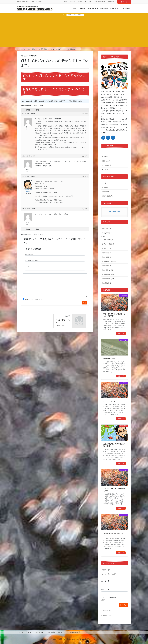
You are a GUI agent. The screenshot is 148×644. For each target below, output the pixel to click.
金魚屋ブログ (62, 632)
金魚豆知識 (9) (107, 283)
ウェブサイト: (29, 266)
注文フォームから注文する (75, 15)
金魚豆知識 (106, 192)
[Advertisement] (74, 31)
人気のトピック (106, 611)
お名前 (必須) (29, 254)
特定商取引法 (112, 2)
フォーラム (27, 49)
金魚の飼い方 (106, 187)
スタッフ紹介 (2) (107, 240)
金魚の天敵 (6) (107, 253)
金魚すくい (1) (107, 248)
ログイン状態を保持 (110, 599)
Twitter (80, 2)
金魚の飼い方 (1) (107, 270)
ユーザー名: (106, 581)
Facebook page (114, 211)
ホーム (104, 152)
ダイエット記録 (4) (108, 244)
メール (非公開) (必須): (31, 260)
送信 (84, 303)
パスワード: (106, 589)
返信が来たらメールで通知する (33, 299)
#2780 (86, 176)
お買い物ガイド (40, 632)
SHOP (65, 2)
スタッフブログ (107, 233)
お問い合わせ (124, 2)
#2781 (86, 209)
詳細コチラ (121, 333)
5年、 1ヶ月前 (67, 101)
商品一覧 (105, 157)
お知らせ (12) (106, 229)
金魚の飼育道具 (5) (108, 274)
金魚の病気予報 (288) (109, 261)
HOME (20, 49)
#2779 (86, 156)
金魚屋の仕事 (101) (108, 279)
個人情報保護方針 (100, 2)
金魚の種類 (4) (107, 266)
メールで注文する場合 (109, 574)
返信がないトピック (108, 615)
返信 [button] (83, 114)
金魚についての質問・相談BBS (40, 49)
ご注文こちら (106, 570)
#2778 (86, 114)
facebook (73, 2)
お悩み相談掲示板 (108, 196)
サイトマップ (89, 2)
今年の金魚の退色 (109, 359)
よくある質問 (106, 165)
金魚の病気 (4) (107, 257)
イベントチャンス (109, 401)
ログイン (123, 605)
